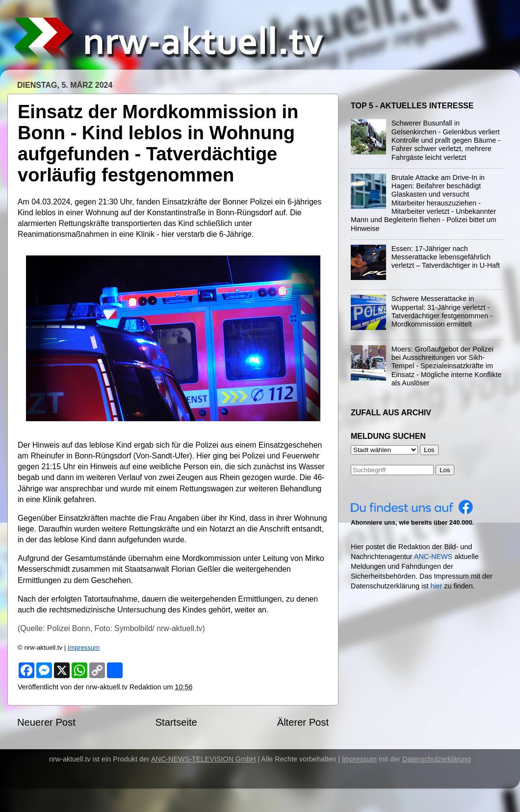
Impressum (84, 647)
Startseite (176, 722)
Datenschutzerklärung (437, 759)
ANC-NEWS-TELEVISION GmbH (204, 759)
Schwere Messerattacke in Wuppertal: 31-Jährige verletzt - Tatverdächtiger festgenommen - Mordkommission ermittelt (442, 311)
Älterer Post (303, 722)
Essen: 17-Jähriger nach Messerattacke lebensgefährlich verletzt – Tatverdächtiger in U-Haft (446, 257)
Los (445, 470)
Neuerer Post (46, 722)
